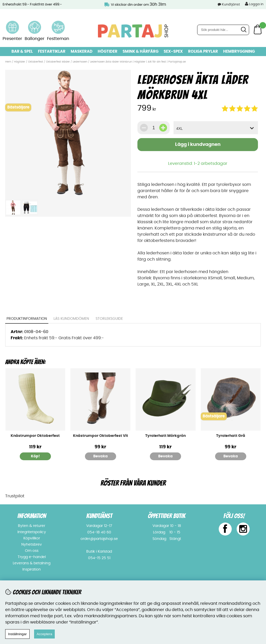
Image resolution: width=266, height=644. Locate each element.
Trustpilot (15, 496)
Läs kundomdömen (72, 319)
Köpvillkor (32, 538)
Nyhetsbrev (32, 545)
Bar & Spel (22, 52)
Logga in (254, 4)
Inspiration (32, 570)
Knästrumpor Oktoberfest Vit (101, 436)
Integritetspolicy (32, 532)
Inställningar (17, 634)
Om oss (32, 551)
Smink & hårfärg (141, 52)
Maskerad (82, 52)
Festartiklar (52, 52)
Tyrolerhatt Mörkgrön (165, 436)
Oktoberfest (36, 62)
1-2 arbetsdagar (211, 164)
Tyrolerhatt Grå (231, 436)
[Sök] (223, 30)
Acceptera (44, 634)
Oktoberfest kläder (58, 62)
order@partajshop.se (99, 539)
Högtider (108, 52)
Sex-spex (173, 52)
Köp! (35, 456)
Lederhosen (80, 62)
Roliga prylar (203, 52)
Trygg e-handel (32, 557)
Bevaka (101, 456)
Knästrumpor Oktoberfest (35, 436)
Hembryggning (239, 52)
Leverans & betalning (32, 563)
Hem (8, 62)
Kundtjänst (231, 5)
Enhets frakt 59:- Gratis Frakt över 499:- (64, 338)
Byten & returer (32, 526)
